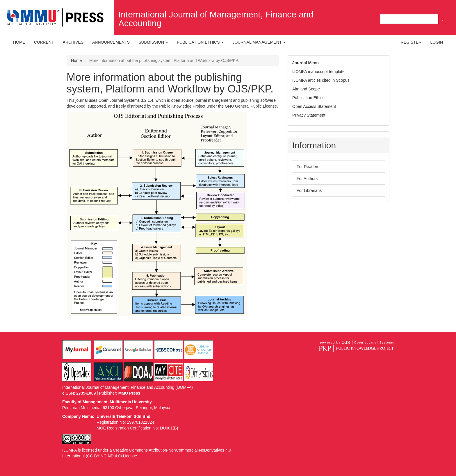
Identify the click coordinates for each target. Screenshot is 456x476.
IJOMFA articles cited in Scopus (321, 80)
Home (19, 42)
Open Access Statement (314, 106)
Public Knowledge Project (182, 106)
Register (411, 42)
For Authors (307, 179)
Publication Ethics (308, 98)
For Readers (308, 167)
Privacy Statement (309, 115)
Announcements (111, 42)
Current (44, 42)
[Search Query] (409, 19)
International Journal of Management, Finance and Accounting (216, 19)
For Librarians (309, 190)
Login (437, 42)
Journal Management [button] (259, 42)
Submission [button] (153, 42)
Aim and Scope (306, 89)
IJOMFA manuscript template (318, 72)
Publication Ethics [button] (200, 42)
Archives (73, 42)
